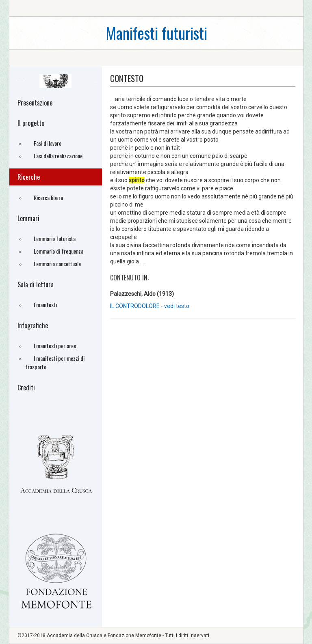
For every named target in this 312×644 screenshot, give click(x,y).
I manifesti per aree (55, 346)
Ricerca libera (48, 197)
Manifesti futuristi (156, 33)
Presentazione (35, 103)
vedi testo (177, 306)
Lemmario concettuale (57, 264)
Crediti (26, 388)
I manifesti (45, 305)
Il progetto (31, 123)
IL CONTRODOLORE (135, 306)
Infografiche (33, 325)
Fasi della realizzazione (58, 156)
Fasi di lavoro (48, 143)
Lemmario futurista (55, 238)
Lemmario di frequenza (58, 251)
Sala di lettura (36, 284)
